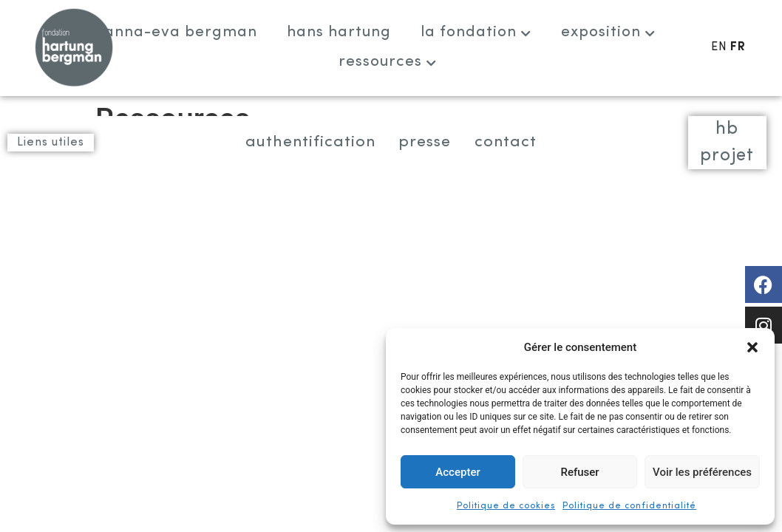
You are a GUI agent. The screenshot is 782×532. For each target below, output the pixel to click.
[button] (752, 347)
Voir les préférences (702, 472)
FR (738, 47)
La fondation (476, 32)
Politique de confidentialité (629, 506)
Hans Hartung (339, 32)
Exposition (608, 32)
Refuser (579, 472)
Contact (520, 143)
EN (719, 47)
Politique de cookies (506, 506)
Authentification (298, 143)
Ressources (388, 62)
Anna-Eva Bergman (181, 32)
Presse (428, 143)
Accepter (458, 472)
